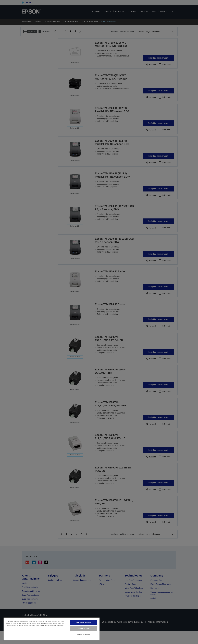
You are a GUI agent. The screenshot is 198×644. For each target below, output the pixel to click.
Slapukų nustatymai (84, 634)
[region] (52, 629)
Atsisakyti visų (84, 628)
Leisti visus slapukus (84, 622)
